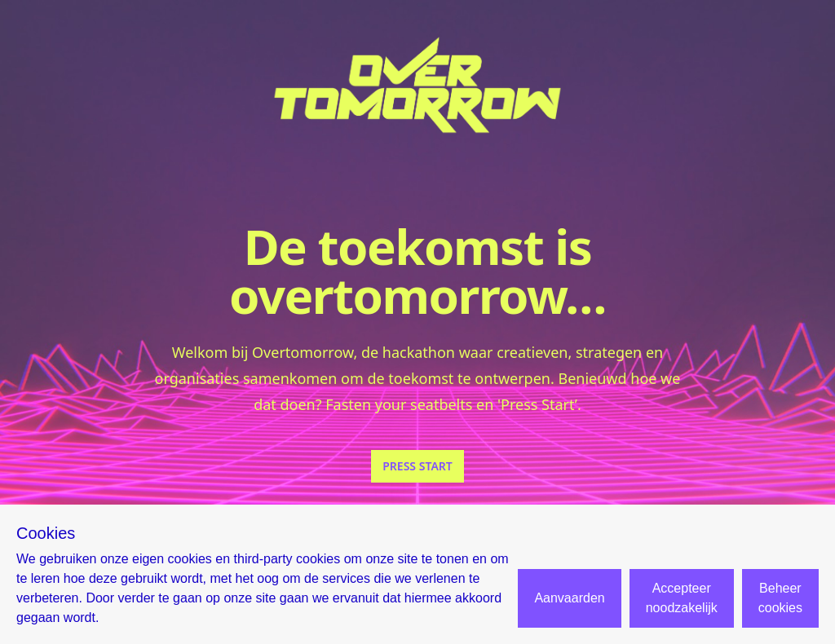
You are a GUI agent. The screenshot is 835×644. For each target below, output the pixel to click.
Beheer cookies (780, 598)
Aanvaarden (569, 598)
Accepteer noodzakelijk (682, 598)
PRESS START (417, 466)
